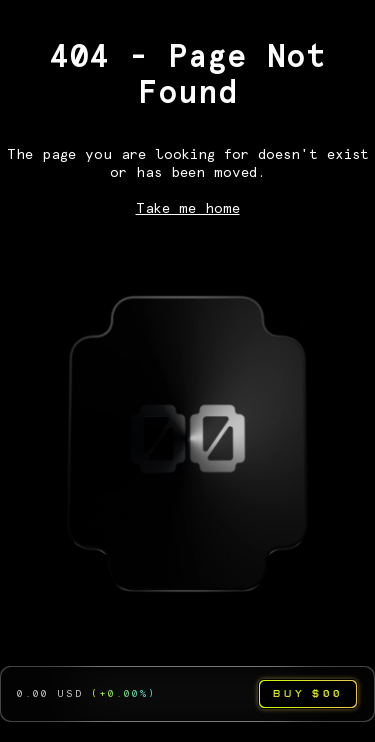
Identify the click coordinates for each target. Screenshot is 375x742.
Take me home (188, 209)
